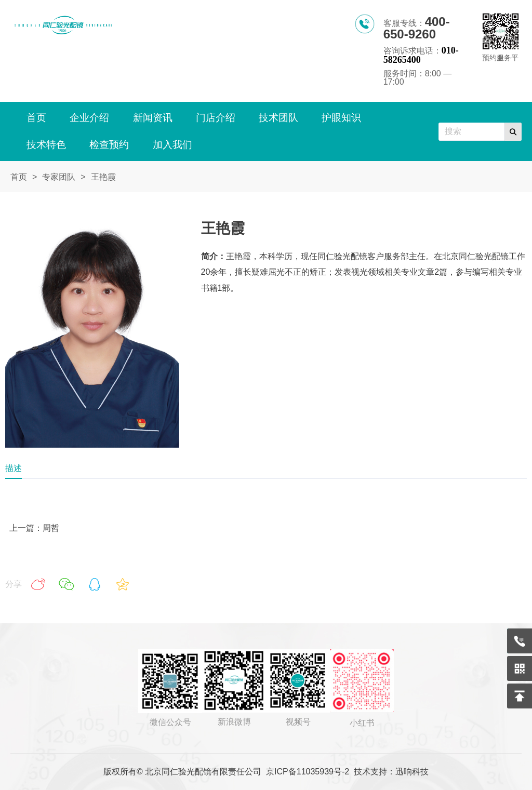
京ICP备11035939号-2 (308, 772)
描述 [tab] (14, 468)
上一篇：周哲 (34, 528)
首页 (19, 177)
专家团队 (59, 177)
